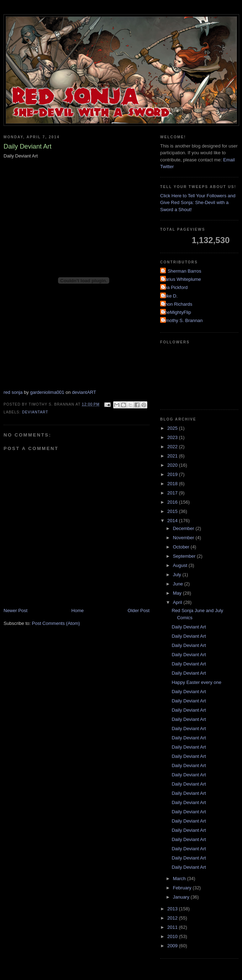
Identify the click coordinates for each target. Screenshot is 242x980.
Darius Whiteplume (181, 279)
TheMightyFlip (177, 312)
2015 (173, 511)
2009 (173, 946)
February (183, 888)
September (185, 556)
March (180, 879)
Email (229, 160)
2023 (173, 437)
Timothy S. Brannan (182, 320)
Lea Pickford (175, 287)
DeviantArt (35, 412)
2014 (173, 521)
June (179, 584)
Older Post (139, 611)
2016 (173, 502)
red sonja (13, 392)
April (178, 602)
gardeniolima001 (47, 392)
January (182, 897)
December (184, 528)
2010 (173, 936)
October (182, 547)
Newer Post (15, 611)
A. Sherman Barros (182, 271)
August (181, 565)
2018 (173, 484)
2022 (173, 447)
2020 (173, 465)
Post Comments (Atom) (56, 623)
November (184, 538)
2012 (173, 918)
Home (78, 611)
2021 (173, 456)
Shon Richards (177, 304)
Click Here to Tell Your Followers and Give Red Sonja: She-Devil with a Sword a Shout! (198, 203)
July (178, 575)
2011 (173, 927)
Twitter (167, 167)
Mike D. (170, 296)
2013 (173, 909)
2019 (173, 474)
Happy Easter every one (196, 682)
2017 (173, 493)
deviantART (84, 392)
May (178, 593)
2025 (173, 428)
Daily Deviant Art (189, 627)
